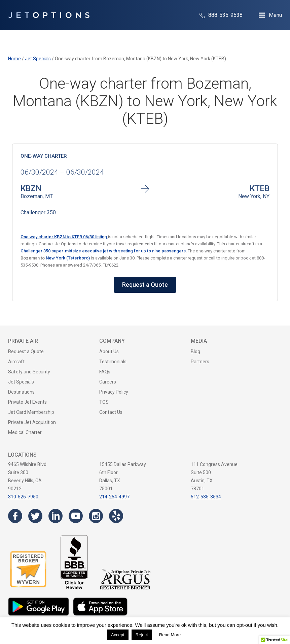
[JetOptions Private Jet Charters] (49, 15)
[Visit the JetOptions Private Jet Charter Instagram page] (96, 516)
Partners (200, 362)
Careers (108, 382)
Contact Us (111, 412)
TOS (104, 402)
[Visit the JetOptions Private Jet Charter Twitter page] (35, 516)
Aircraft (16, 362)
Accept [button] (118, 635)
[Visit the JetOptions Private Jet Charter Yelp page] (116, 516)
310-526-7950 (23, 497)
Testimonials (113, 362)
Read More (170, 635)
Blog (195, 351)
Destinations (21, 392)
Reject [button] (142, 635)
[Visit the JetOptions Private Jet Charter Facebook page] (15, 516)
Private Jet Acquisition (32, 422)
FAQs (105, 372)
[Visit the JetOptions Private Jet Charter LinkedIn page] (56, 516)
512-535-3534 (206, 497)
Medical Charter (25, 432)
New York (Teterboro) (68, 258)
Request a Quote (145, 285)
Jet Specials (21, 382)
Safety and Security (29, 372)
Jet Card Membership (31, 412)
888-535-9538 (221, 15)
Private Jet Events (27, 402)
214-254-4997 (114, 497)
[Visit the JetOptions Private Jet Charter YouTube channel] (76, 516)
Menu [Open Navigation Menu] (275, 15)
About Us (109, 351)
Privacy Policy (114, 392)
